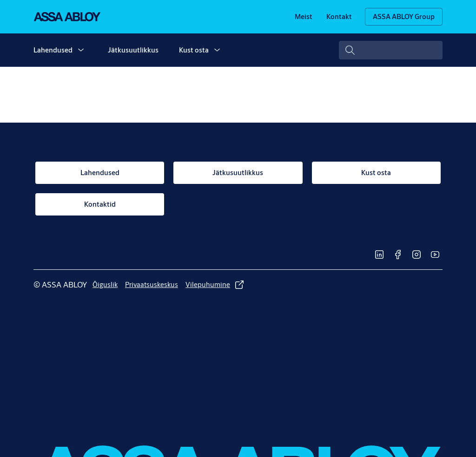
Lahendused (53, 50)
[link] (304, 17)
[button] (81, 50)
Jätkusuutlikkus (133, 50)
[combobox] (391, 50)
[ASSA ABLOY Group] (404, 17)
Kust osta (194, 50)
